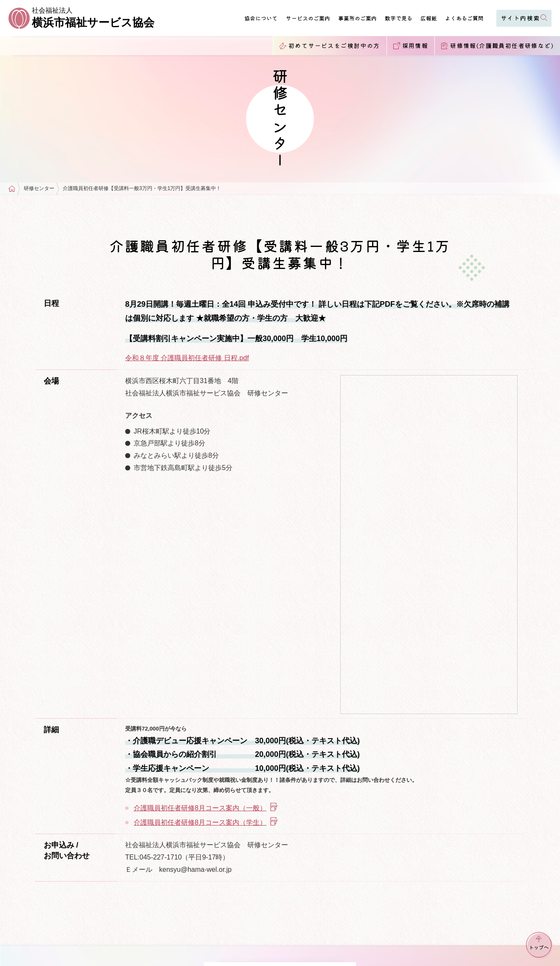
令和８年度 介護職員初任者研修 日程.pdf (187, 358)
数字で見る (399, 18)
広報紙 (429, 18)
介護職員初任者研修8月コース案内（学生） (206, 822)
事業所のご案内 (357, 18)
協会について (261, 18)
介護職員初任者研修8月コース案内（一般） (206, 808)
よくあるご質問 (464, 18)
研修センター (39, 189)
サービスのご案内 (308, 18)
